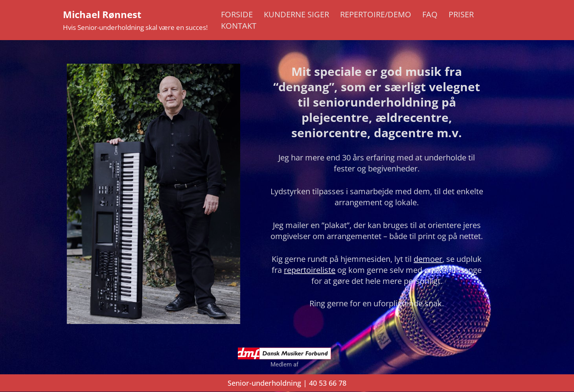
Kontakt (239, 26)
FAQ (430, 14)
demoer (428, 259)
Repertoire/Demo (376, 14)
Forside (237, 14)
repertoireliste (310, 270)
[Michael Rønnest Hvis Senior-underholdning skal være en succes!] (135, 20)
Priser (461, 14)
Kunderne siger (296, 14)
